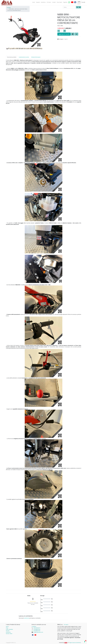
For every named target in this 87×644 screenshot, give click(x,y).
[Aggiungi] (65, 31)
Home (7, 626)
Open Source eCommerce (75, 643)
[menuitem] (34, 2)
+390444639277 (37, 628)
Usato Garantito (9, 629)
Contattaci (34, 626)
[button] (9, 27)
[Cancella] (80, 7)
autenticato (27, 618)
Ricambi (8, 631)
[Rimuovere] (59, 31)
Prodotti (9, 8)
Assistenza (8, 632)
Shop (7, 628)
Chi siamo (66, 625)
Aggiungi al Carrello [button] (64, 34)
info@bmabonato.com (38, 632)
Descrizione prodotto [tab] (12, 57)
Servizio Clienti (9, 634)
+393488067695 (37, 629)
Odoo (66, 643)
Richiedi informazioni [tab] (36, 57)
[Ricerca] (77, 7)
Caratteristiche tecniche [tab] (24, 57)
